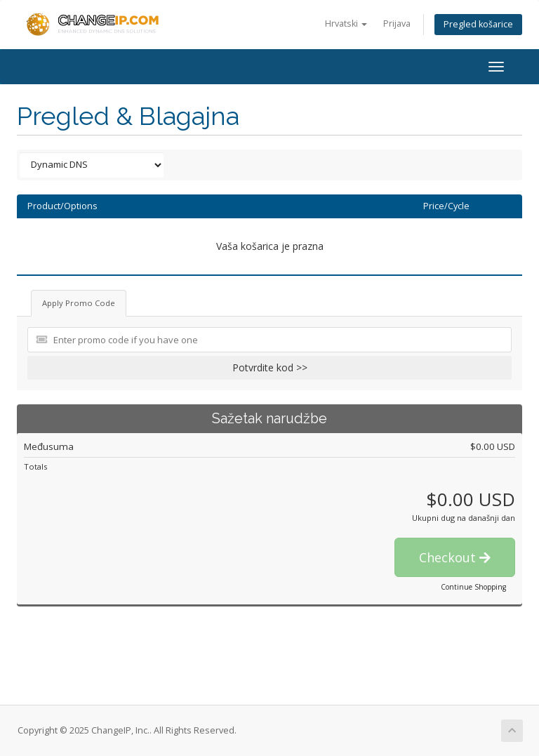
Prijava (397, 24)
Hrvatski (346, 24)
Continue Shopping (473, 587)
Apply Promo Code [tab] (79, 303)
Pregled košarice (478, 24)
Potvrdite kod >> (270, 367)
